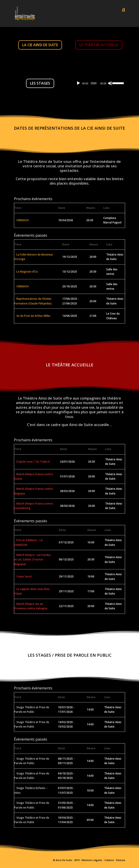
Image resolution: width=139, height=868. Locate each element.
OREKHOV (23, 220)
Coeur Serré (24, 576)
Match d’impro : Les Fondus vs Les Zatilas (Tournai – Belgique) (32, 560)
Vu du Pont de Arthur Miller (33, 316)
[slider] (94, 83)
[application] (99, 83)
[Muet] (110, 83)
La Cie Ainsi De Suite (40, 45)
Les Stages (40, 83)
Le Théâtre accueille (99, 45)
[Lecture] (78, 83)
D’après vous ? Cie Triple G (33, 462)
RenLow (121, 860)
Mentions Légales (92, 860)
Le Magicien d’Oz (27, 272)
